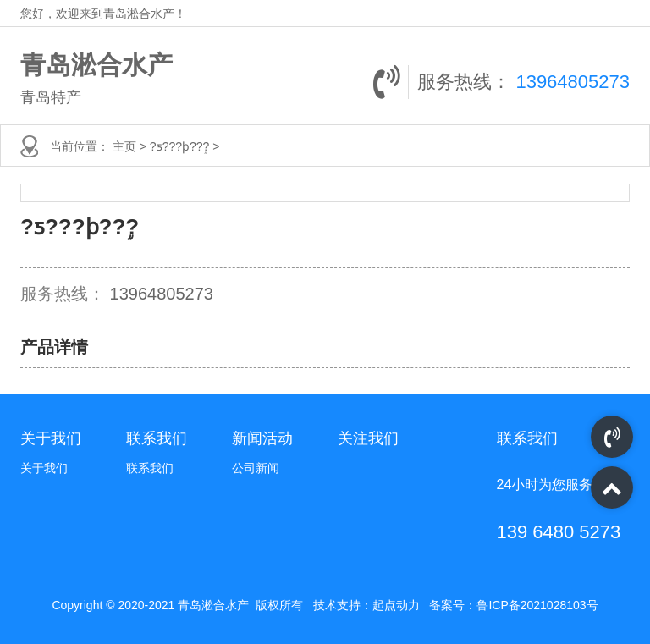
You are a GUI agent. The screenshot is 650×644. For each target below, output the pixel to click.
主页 (126, 146)
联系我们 (150, 468)
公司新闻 (256, 468)
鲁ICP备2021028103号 (537, 605)
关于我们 (44, 468)
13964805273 (573, 82)
